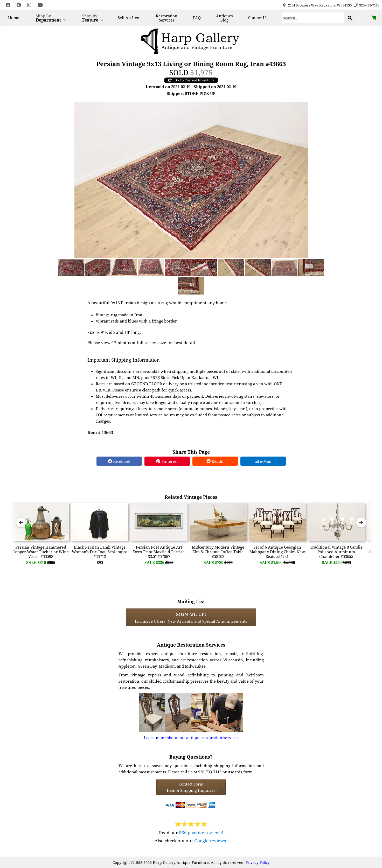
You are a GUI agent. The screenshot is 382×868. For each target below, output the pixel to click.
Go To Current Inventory (191, 80)
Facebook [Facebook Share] (119, 461)
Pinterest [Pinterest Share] (167, 461)
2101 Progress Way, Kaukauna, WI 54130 (320, 5)
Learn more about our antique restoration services (191, 738)
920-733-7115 (369, 5)
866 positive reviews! (201, 833)
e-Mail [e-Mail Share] (263, 461)
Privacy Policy (258, 862)
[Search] (313, 18)
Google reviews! (211, 841)
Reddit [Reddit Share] (215, 461)
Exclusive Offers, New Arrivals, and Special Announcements (191, 617)
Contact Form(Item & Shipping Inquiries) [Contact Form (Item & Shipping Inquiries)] (191, 787)
